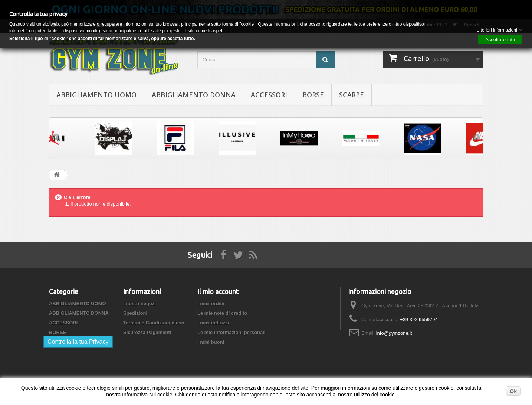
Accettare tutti (500, 40)
